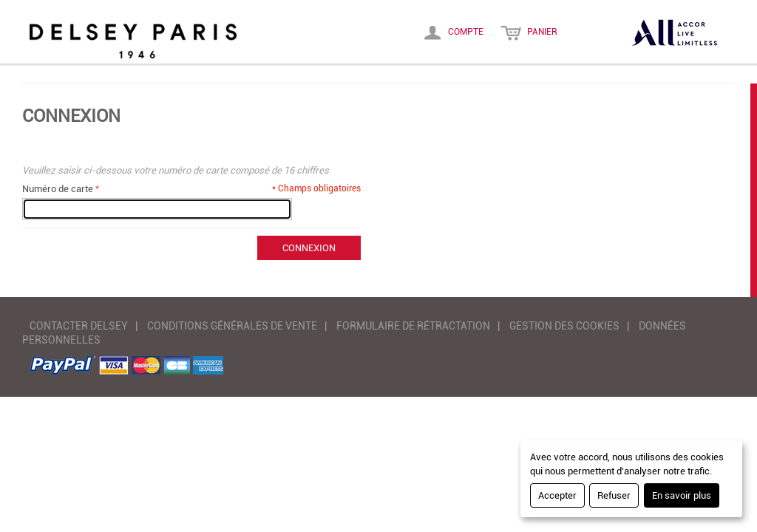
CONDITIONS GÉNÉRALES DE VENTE (232, 326)
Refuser (614, 495)
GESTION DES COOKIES (564, 326)
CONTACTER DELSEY (79, 326)
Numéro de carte (58, 189)
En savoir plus (682, 495)
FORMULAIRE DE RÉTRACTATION (413, 326)
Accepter (557, 495)
